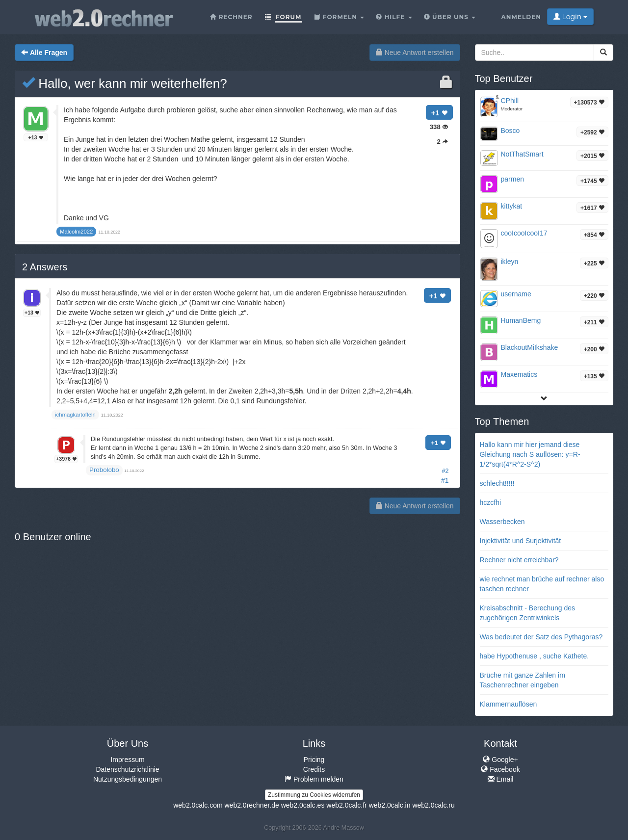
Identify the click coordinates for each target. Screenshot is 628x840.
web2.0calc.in (390, 805)
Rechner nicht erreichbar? (519, 560)
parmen (512, 179)
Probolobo (104, 470)
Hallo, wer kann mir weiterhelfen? (125, 83)
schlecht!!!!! (497, 483)
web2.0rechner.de (251, 805)
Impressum (127, 760)
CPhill (510, 101)
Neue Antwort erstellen (415, 52)
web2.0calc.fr (346, 805)
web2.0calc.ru (433, 805)
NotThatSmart (522, 154)
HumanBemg (521, 320)
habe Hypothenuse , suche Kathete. (535, 656)
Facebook (500, 769)
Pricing (314, 760)
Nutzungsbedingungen (128, 779)
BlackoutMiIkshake (530, 347)
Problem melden (314, 779)
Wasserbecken (502, 522)
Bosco (510, 131)
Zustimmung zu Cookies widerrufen (314, 795)
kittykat (512, 206)
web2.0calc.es (303, 805)
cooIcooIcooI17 (524, 233)
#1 (445, 480)
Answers (45, 267)
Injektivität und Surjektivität (521, 541)
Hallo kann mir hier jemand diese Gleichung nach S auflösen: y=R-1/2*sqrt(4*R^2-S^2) (530, 454)
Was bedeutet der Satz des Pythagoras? (541, 637)
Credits (314, 769)
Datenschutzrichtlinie (127, 769)
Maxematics (519, 374)
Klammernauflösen (509, 704)
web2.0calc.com (198, 805)
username (516, 294)
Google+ (500, 760)
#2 (445, 471)
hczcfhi (491, 502)
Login (570, 17)
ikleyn (510, 262)
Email (501, 779)
